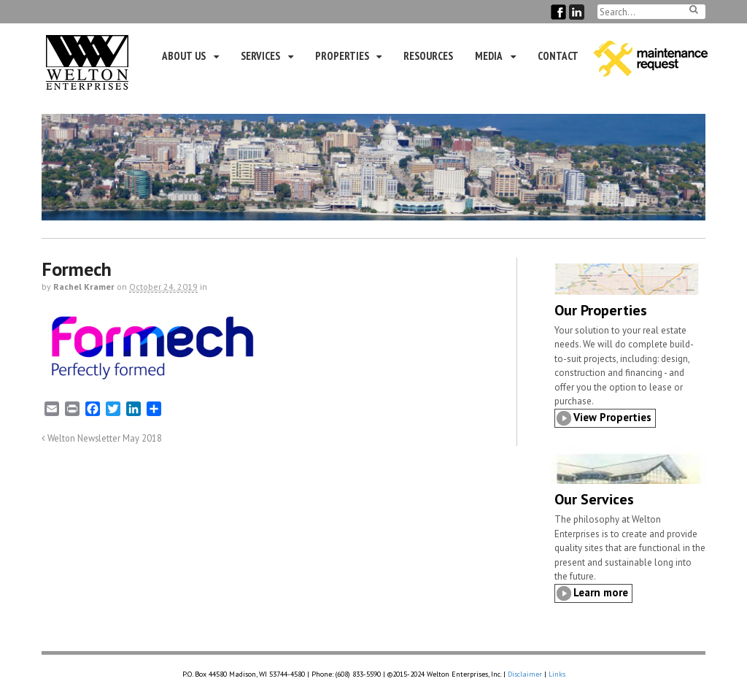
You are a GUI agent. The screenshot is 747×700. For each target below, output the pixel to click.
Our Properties (601, 310)
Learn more (601, 592)
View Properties (612, 417)
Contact (558, 56)
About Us (184, 56)
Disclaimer (525, 674)
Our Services (594, 499)
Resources (428, 56)
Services (260, 56)
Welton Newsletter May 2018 (102, 438)
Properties (342, 56)
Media (489, 56)
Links (557, 674)
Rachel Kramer (84, 286)
